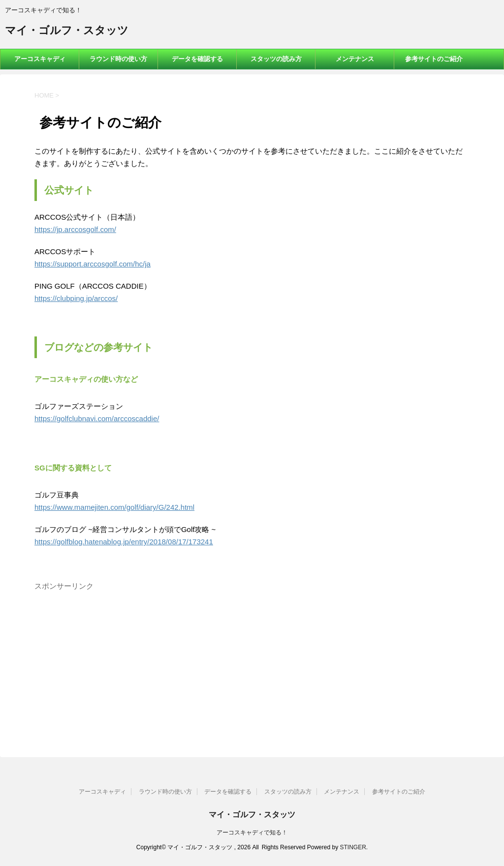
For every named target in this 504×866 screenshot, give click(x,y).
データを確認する (197, 59)
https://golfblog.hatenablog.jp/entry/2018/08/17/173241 (124, 542)
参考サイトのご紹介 (434, 59)
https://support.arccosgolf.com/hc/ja (93, 264)
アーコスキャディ (40, 59)
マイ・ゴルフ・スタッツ (67, 31)
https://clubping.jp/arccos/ (76, 298)
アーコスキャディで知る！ (252, 833)
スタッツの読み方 (276, 59)
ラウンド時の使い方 (118, 59)
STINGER (353, 847)
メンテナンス (355, 59)
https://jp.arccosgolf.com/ (75, 229)
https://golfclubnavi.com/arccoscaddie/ (97, 418)
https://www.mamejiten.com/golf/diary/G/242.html (114, 507)
